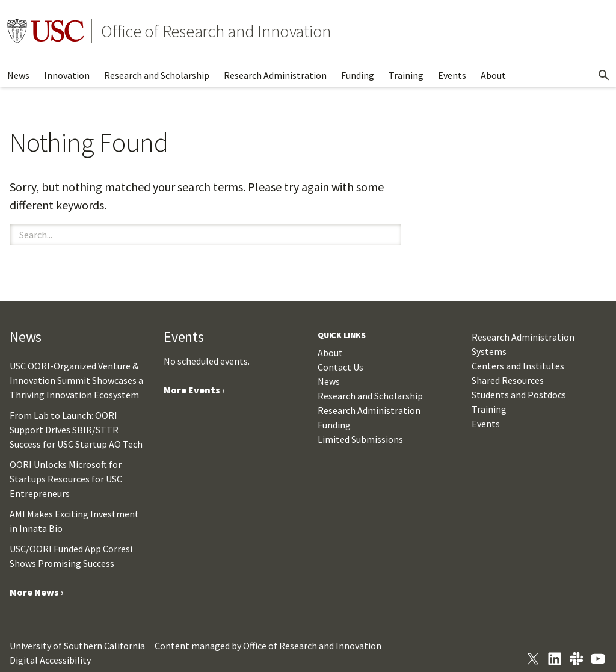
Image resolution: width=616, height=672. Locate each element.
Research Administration (275, 75)
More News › (37, 592)
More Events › (194, 390)
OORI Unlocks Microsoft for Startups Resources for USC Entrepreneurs (66, 479)
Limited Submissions (360, 439)
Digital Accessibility (50, 660)
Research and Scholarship (157, 75)
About (493, 75)
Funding (358, 75)
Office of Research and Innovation (216, 31)
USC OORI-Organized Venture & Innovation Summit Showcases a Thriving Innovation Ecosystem (76, 380)
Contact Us (340, 367)
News (18, 75)
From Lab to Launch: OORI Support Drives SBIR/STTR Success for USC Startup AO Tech (76, 430)
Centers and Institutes (518, 366)
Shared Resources (508, 380)
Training (406, 75)
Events (452, 75)
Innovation (67, 75)
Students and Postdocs (519, 395)
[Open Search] (604, 75)
